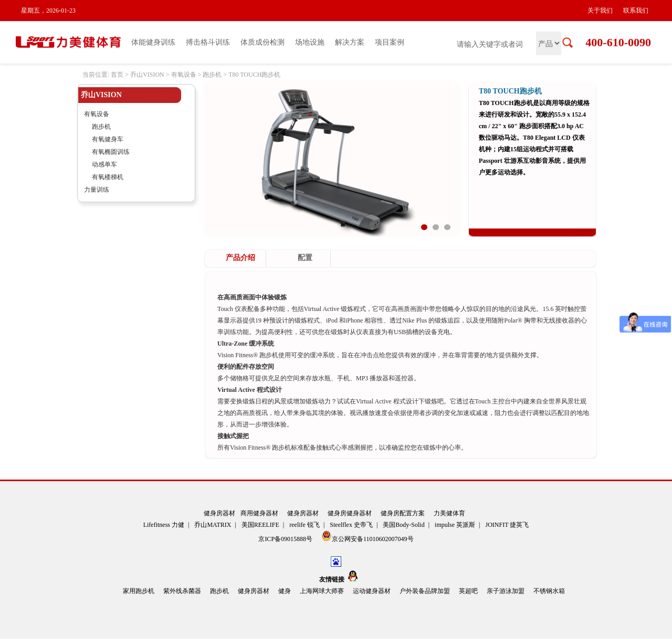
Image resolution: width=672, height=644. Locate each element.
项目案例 (390, 42)
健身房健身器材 (350, 513)
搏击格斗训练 (208, 42)
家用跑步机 (139, 591)
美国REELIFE (260, 525)
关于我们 (600, 11)
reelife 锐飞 (304, 525)
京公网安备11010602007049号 (367, 537)
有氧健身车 (108, 139)
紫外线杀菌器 (182, 591)
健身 (285, 591)
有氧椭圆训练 (111, 152)
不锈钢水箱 (549, 591)
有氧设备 (184, 75)
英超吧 (468, 591)
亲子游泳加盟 (506, 591)
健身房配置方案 (403, 513)
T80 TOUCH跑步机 (254, 75)
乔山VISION (147, 75)
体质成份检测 (262, 42)
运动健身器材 (372, 591)
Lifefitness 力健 (164, 525)
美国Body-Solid (403, 525)
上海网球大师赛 (322, 591)
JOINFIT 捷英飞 (507, 525)
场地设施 (310, 42)
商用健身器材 (259, 513)
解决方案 (350, 42)
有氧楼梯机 (108, 177)
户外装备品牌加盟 (425, 591)
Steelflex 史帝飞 (351, 525)
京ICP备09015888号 (286, 539)
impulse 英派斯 (455, 525)
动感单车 (104, 164)
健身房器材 (219, 513)
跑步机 (212, 75)
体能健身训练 (153, 42)
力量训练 (97, 190)
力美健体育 (449, 513)
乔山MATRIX (213, 525)
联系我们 (636, 11)
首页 (117, 75)
